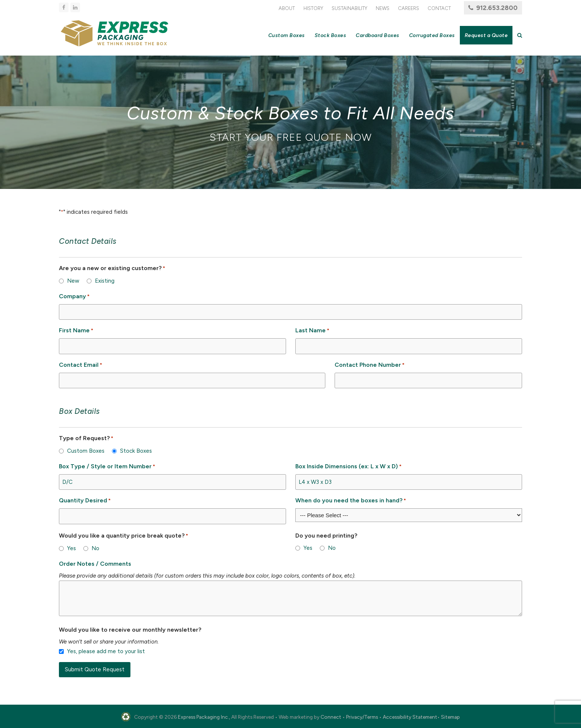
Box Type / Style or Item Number (107, 467)
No (95, 548)
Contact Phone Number (370, 365)
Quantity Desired (85, 501)
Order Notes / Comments (95, 564)
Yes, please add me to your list (106, 651)
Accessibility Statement (410, 717)
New (73, 281)
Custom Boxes (86, 451)
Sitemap (450, 717)
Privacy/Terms (362, 717)
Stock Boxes (136, 451)
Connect (331, 717)
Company (74, 297)
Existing (105, 281)
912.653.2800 (497, 8)
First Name (76, 331)
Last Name (312, 331)
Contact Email (81, 365)
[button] (520, 35)
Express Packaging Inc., (204, 717)
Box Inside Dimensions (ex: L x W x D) (348, 467)
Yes (72, 548)
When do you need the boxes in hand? (351, 501)
